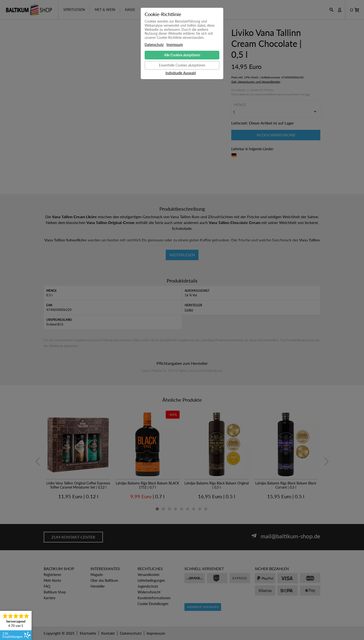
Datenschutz (154, 45)
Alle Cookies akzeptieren (182, 55)
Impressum (175, 45)
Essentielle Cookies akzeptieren (182, 65)
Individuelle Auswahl (181, 73)
